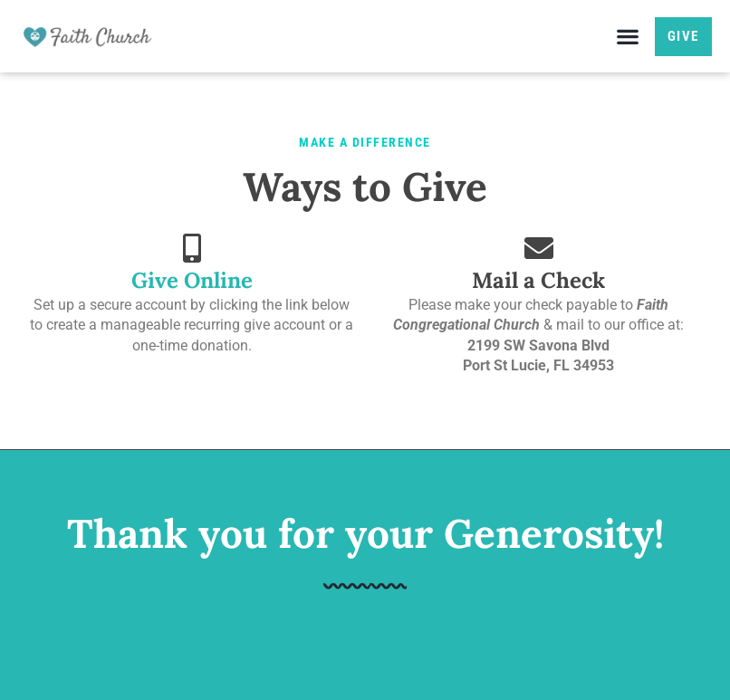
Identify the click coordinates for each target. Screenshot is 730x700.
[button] (628, 37)
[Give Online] (192, 248)
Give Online (192, 280)
